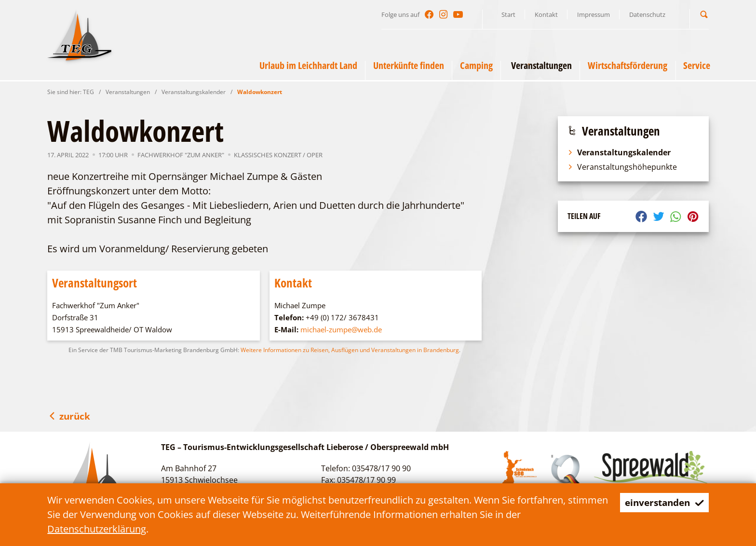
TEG (88, 92)
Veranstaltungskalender (194, 92)
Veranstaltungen (128, 92)
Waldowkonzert (260, 92)
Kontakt (546, 14)
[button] (704, 14)
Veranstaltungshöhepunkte (622, 167)
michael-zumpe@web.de (341, 329)
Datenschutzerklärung (97, 529)
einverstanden (662, 502)
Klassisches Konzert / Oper (278, 155)
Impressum (594, 14)
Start (508, 14)
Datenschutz (647, 14)
